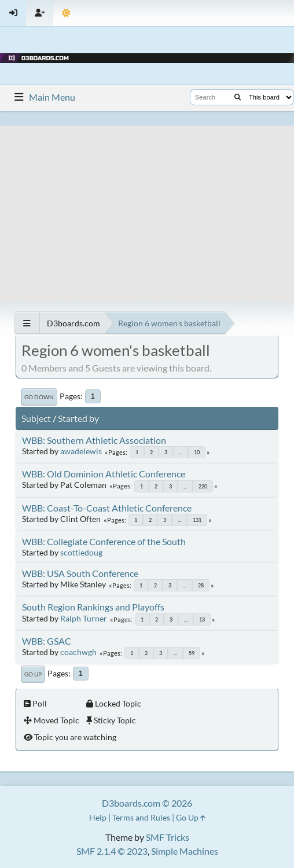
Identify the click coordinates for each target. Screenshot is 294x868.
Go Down (39, 397)
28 (201, 585)
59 (192, 653)
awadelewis (81, 451)
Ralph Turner (84, 618)
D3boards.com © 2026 (147, 803)
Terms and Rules (141, 817)
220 (203, 486)
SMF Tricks (168, 837)
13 (202, 619)
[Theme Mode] (66, 13)
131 (197, 520)
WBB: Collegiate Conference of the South (104, 541)
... (181, 452)
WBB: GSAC (47, 641)
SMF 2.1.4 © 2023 (112, 851)
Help (98, 817)
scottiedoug (81, 552)
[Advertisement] (147, 207)
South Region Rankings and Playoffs (93, 607)
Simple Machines (185, 851)
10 (197, 452)
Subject (36, 418)
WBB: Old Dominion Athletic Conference (104, 474)
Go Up (33, 674)
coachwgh (78, 652)
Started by (78, 418)
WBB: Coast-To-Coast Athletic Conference (107, 508)
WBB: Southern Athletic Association (94, 440)
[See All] (27, 323)
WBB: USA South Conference (80, 573)
